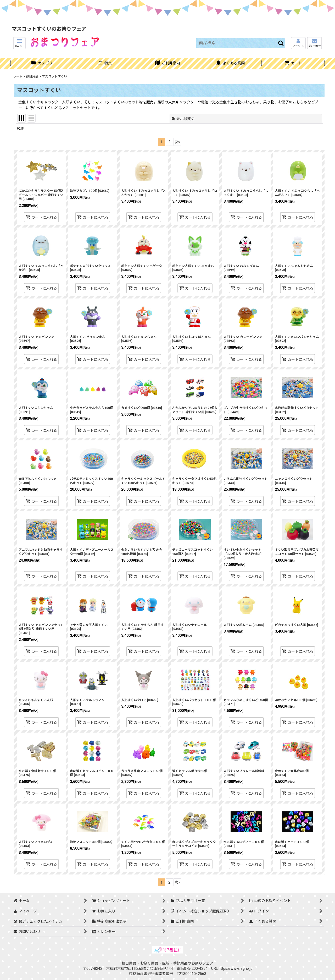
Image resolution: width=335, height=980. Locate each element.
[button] (19, 43)
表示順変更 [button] (183, 119)
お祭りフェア (202, 963)
